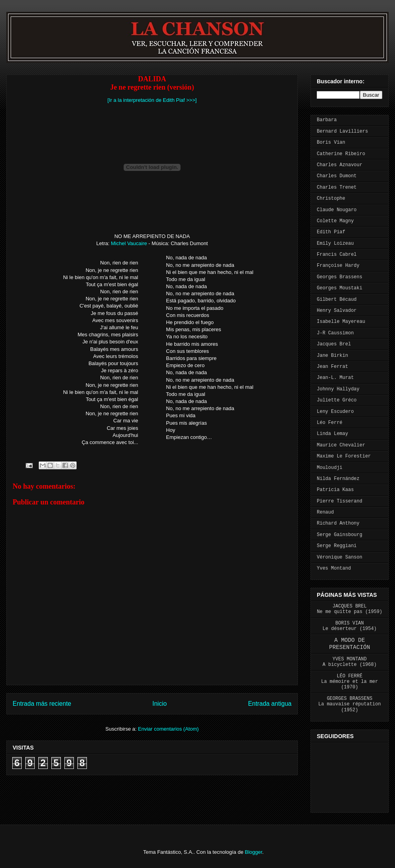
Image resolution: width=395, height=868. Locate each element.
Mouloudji (330, 468)
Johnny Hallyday (338, 389)
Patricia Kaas (335, 490)
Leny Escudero (335, 412)
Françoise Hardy (338, 266)
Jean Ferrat (332, 367)
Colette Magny (335, 221)
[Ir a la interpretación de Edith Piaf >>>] (152, 100)
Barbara (327, 120)
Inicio (160, 704)
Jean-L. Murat (335, 378)
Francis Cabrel (337, 255)
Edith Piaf (331, 232)
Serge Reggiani (337, 546)
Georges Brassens (340, 277)
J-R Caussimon (335, 333)
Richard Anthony (338, 523)
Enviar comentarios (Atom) (168, 729)
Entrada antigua (270, 704)
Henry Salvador (337, 311)
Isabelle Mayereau (341, 322)
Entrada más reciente (42, 704)
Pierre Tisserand (340, 501)
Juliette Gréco (337, 400)
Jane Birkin (332, 356)
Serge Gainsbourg (340, 535)
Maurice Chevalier (341, 445)
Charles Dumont (337, 176)
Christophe (331, 199)
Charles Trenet (337, 187)
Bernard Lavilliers (342, 131)
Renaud (325, 512)
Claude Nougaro (337, 210)
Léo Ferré (330, 423)
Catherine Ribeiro (341, 154)
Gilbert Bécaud (337, 300)
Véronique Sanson (340, 557)
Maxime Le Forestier (344, 456)
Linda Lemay (332, 434)
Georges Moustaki (340, 288)
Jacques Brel (334, 344)
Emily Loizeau (335, 244)
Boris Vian (331, 142)
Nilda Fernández (338, 479)
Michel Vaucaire (129, 243)
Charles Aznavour (340, 165)
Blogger (254, 852)
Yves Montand (334, 568)
